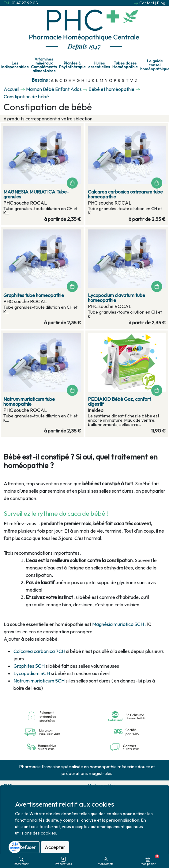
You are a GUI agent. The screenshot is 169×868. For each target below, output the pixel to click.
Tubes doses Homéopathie (125, 65)
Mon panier (150, 860)
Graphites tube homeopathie (34, 295)
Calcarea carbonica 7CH (40, 651)
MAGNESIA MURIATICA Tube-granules (36, 194)
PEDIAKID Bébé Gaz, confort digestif (119, 401)
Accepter (55, 847)
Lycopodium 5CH (32, 673)
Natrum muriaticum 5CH (39, 681)
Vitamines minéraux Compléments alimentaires (44, 65)
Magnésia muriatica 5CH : (119, 624)
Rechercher (21, 861)
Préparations (63, 861)
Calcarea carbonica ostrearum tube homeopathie (125, 194)
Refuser (27, 847)
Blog (161, 3)
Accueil (11, 89)
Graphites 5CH (29, 666)
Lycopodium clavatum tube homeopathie (116, 298)
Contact (147, 3)
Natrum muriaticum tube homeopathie (29, 401)
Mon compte (106, 861)
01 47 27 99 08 (25, 3)
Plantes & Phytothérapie (72, 65)
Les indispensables (15, 65)
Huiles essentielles (99, 65)
